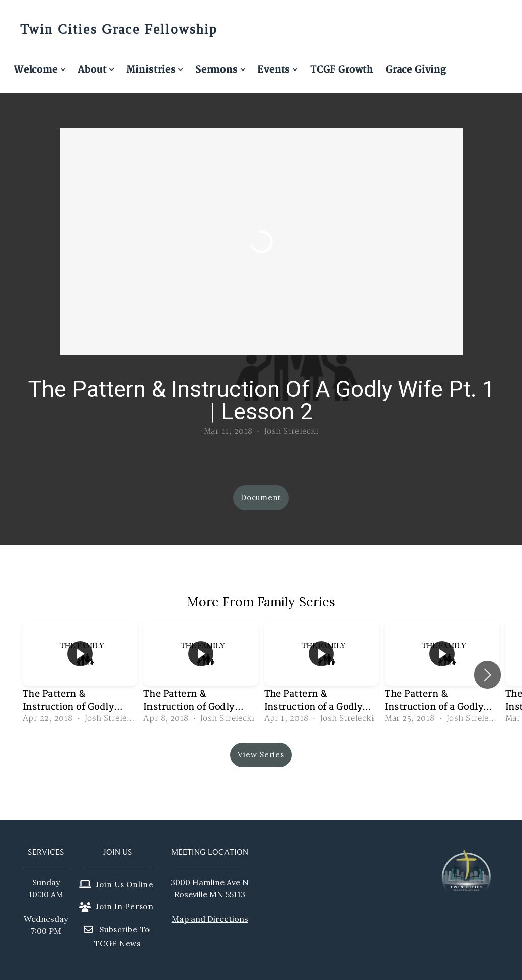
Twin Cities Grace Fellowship (119, 29)
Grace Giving (416, 70)
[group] (80, 675)
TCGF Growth (342, 70)
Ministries (155, 70)
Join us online (116, 885)
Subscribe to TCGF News (116, 937)
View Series (261, 755)
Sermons (220, 70)
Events (278, 70)
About (96, 70)
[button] (488, 675)
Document (261, 497)
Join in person (116, 907)
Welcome (40, 70)
